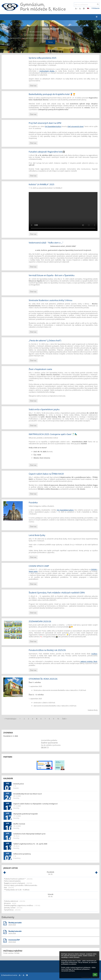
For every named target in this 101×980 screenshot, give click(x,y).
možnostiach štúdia (47, 71)
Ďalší (65, 719)
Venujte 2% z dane (51, 29)
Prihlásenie (96, 8)
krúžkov (94, 654)
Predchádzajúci (10, 719)
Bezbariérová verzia (10, 975)
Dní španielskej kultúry (53, 126)
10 (58, 719)
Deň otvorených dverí (76, 126)
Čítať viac (33, 86)
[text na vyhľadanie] (87, 5)
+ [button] (76, 8)
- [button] (80, 8)
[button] (88, 8)
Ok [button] (95, 975)
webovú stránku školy (89, 661)
